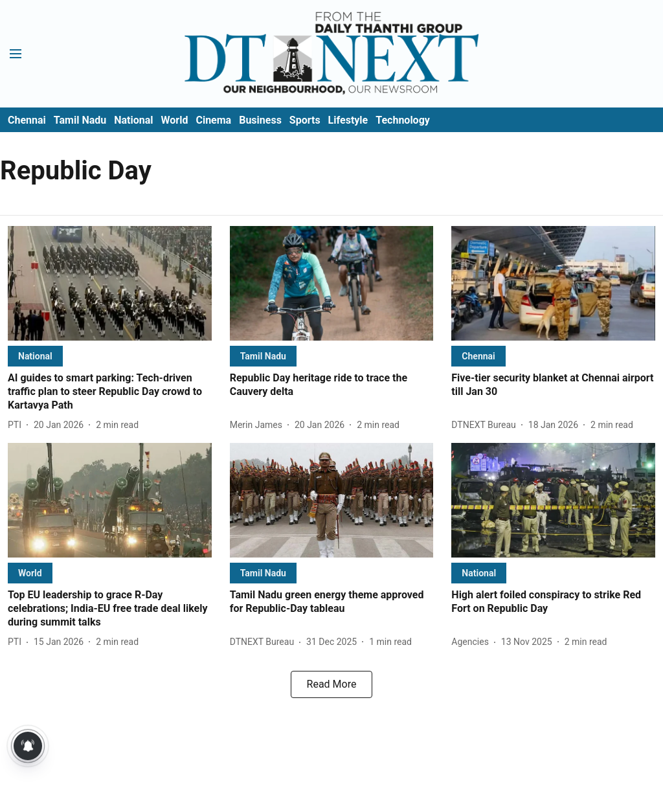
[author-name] (17, 425)
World (175, 120)
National (133, 120)
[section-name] (35, 356)
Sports (305, 120)
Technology (403, 120)
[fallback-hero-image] (110, 283)
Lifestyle (348, 120)
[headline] (110, 392)
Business (260, 120)
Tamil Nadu (80, 120)
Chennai (27, 120)
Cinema (213, 120)
